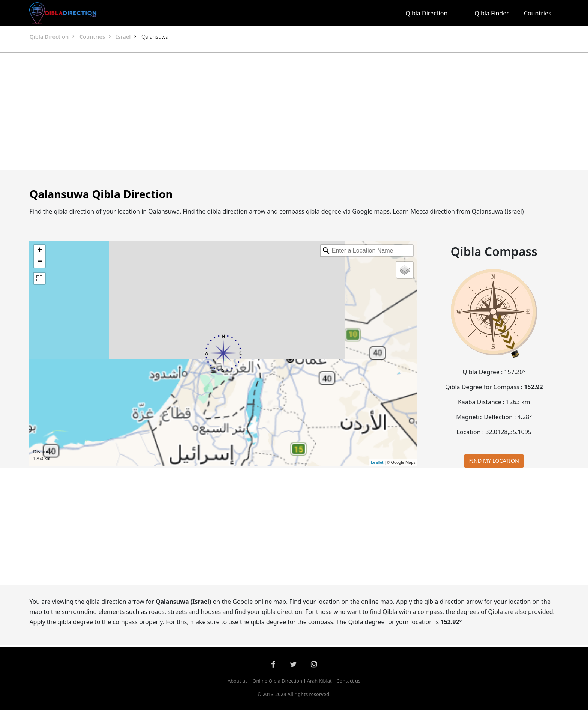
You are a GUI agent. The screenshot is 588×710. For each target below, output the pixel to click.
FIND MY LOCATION (494, 461)
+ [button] (40, 251)
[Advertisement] (276, 111)
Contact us (348, 681)
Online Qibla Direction (277, 681)
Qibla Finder (492, 13)
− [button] (40, 262)
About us (238, 681)
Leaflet (377, 462)
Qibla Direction (426, 13)
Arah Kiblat (319, 681)
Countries (538, 13)
